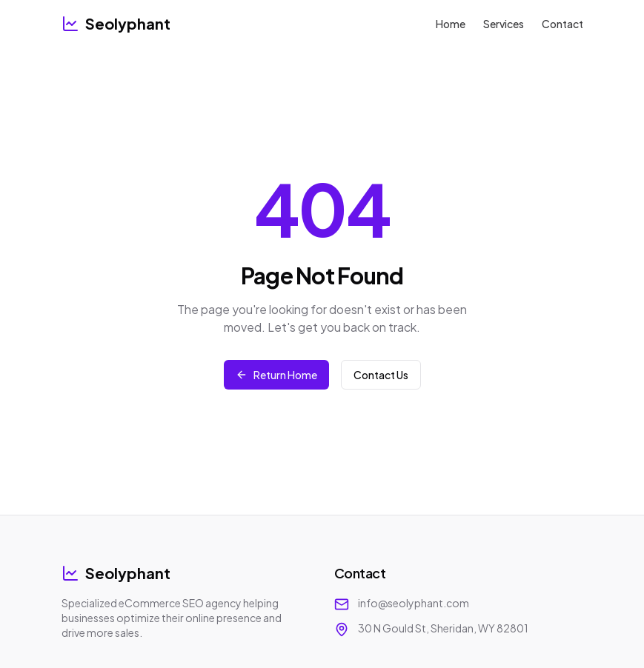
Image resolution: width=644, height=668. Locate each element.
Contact (562, 24)
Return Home (276, 375)
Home (451, 24)
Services (504, 24)
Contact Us (381, 375)
